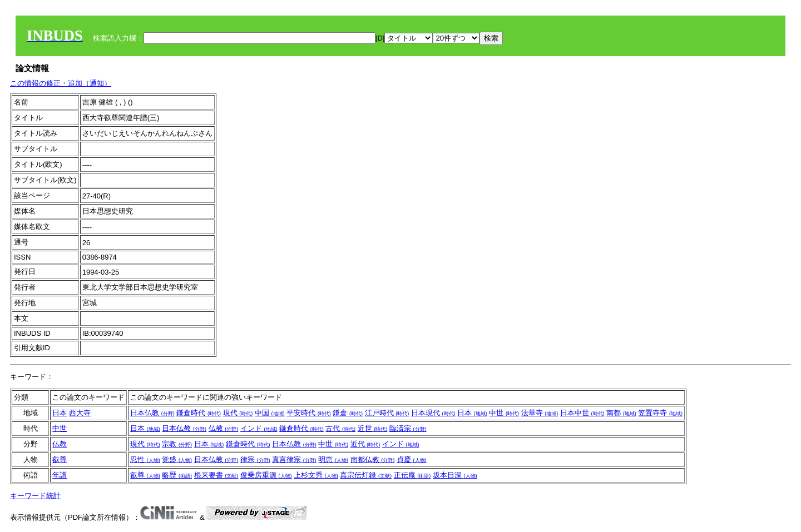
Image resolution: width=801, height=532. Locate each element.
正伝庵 (412, 475)
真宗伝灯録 (366, 475)
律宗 (255, 459)
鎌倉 (348, 413)
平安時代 (309, 413)
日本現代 (433, 413)
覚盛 (177, 459)
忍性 (145, 459)
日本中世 (582, 413)
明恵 (333, 459)
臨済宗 (408, 428)
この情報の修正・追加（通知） (61, 83)
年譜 (60, 475)
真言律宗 (294, 459)
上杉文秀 (316, 475)
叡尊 (60, 459)
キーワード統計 (35, 496)
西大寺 (80, 413)
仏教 (224, 428)
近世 (373, 428)
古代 (340, 428)
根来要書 (216, 475)
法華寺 (540, 413)
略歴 (177, 475)
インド (259, 428)
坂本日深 (455, 475)
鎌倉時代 (199, 413)
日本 (60, 413)
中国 (270, 413)
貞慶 (412, 459)
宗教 (177, 444)
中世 (504, 413)
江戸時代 (387, 413)
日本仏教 (152, 413)
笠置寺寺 (660, 413)
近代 (365, 444)
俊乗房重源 (266, 475)
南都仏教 (373, 459)
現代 (238, 413)
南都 (621, 413)
